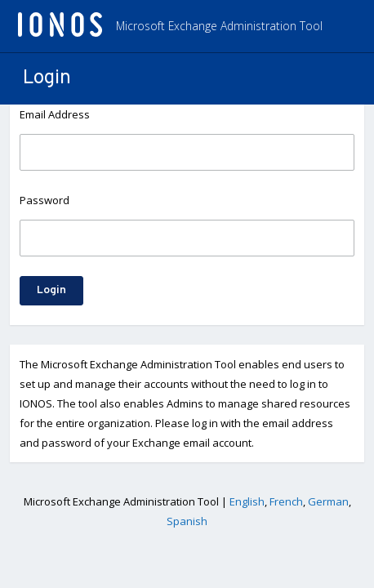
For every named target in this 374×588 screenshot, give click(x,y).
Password (45, 200)
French (286, 501)
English (247, 501)
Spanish (187, 521)
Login (51, 290)
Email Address (55, 114)
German (328, 501)
